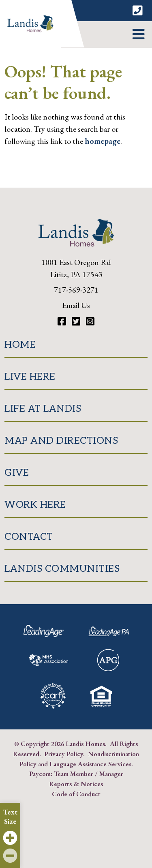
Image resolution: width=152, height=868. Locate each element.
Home (20, 345)
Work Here (35, 505)
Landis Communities (62, 569)
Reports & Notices (76, 784)
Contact (29, 537)
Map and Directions (61, 441)
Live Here (30, 377)
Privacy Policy (64, 754)
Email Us (76, 305)
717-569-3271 (76, 290)
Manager (111, 774)
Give (17, 473)
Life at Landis (43, 409)
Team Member (74, 774)
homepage (103, 141)
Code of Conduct (76, 794)
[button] (138, 34)
